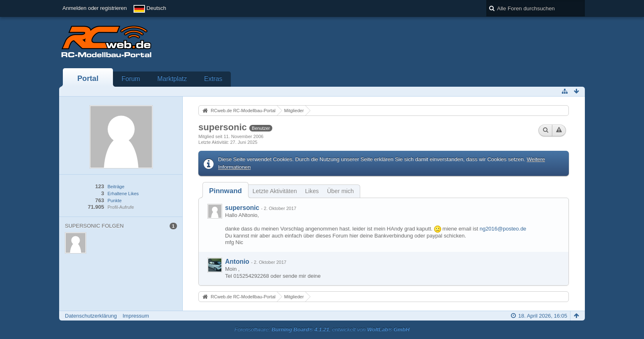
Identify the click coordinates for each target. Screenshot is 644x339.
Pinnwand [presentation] (225, 191)
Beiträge (116, 187)
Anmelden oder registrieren (95, 8)
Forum (131, 79)
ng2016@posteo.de (503, 229)
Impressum (136, 316)
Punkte (115, 201)
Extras (213, 79)
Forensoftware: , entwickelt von (322, 329)
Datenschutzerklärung (91, 316)
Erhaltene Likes (123, 194)
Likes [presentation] (312, 191)
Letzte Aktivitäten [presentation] (275, 191)
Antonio (237, 262)
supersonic (242, 208)
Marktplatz (172, 79)
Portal (88, 78)
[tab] (225, 191)
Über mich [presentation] (340, 191)
